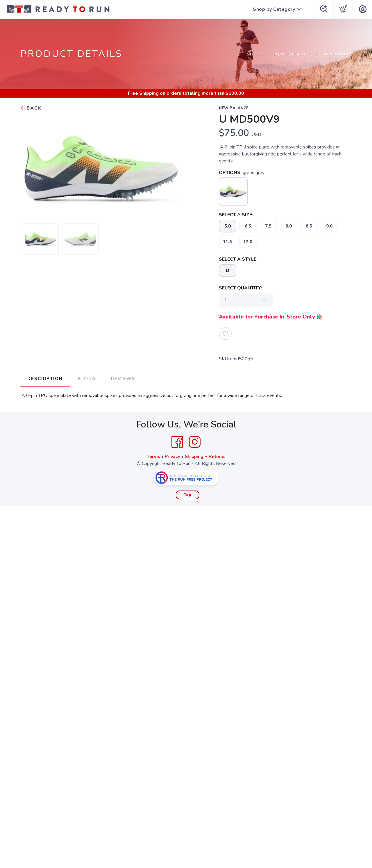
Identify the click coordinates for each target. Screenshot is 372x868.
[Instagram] (195, 442)
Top (188, 495)
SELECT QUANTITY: (240, 288)
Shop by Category (274, 9)
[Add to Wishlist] (225, 334)
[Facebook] (177, 442)
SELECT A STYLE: (238, 259)
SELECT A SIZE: (236, 215)
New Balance (292, 54)
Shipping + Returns (205, 457)
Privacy (172, 457)
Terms (153, 457)
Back (31, 108)
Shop (254, 54)
